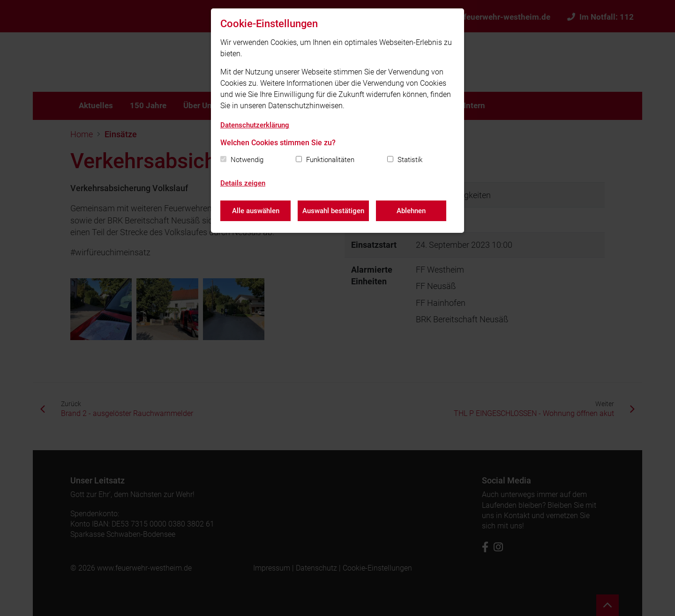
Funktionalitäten (330, 160)
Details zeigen (243, 183)
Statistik (410, 160)
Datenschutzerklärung (255, 125)
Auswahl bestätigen (333, 211)
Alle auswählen (256, 211)
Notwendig (247, 160)
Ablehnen (411, 211)
